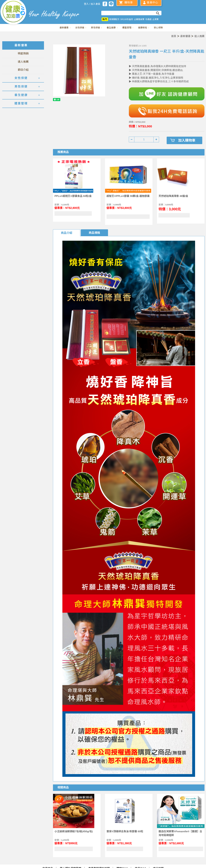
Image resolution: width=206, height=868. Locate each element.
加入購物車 (187, 140)
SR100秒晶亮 (127, 19)
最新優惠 (64, 28)
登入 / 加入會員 (92, 4)
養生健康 (111, 28)
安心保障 (158, 28)
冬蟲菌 (148, 19)
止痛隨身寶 (139, 19)
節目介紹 (23, 70)
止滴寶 (155, 19)
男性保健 (95, 28)
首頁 (174, 36)
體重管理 (127, 28)
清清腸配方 (114, 19)
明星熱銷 (23, 54)
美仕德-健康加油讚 (13, 13)
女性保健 (80, 28)
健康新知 (143, 28)
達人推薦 (199, 36)
